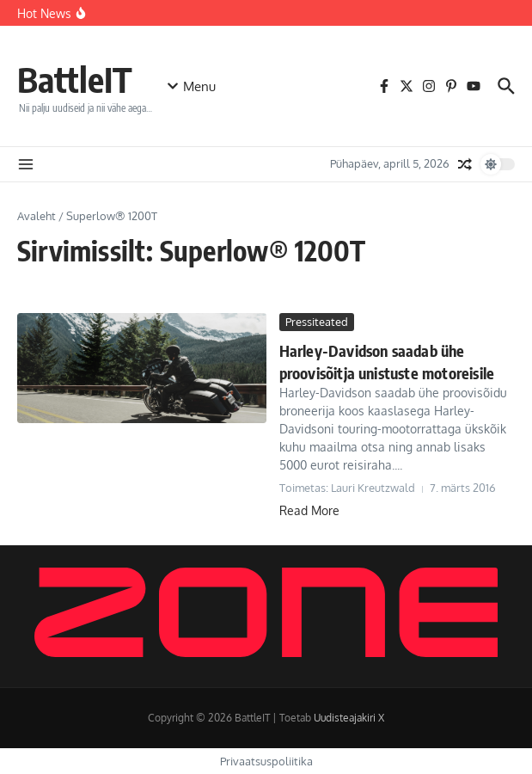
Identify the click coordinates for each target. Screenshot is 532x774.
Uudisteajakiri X (349, 718)
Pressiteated (317, 322)
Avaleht (37, 216)
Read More (309, 510)
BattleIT (75, 79)
